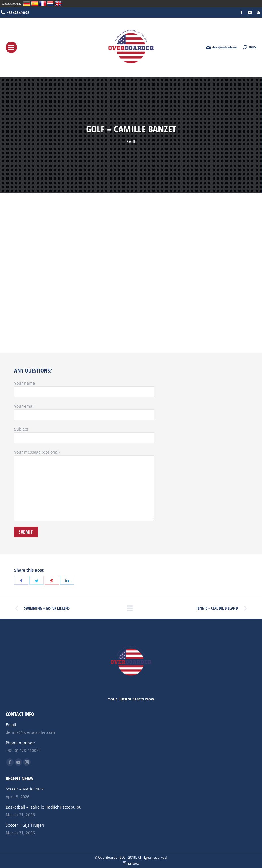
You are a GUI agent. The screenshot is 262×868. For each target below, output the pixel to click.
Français (42, 3)
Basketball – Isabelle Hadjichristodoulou (44, 807)
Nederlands (50, 3)
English (58, 3)
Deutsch (27, 3)
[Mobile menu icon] (11, 47)
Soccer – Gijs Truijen (25, 825)
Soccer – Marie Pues (25, 789)
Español (35, 3)
